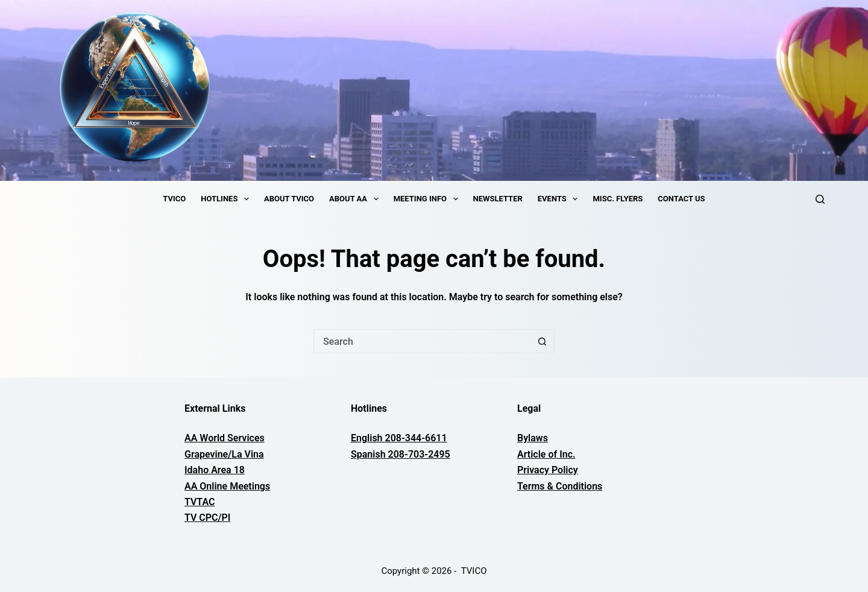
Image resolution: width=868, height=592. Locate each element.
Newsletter (498, 199)
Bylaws (533, 438)
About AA (356, 199)
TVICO (174, 199)
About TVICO (289, 199)
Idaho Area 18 (215, 470)
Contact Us (681, 199)
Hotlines (227, 199)
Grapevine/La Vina (224, 454)
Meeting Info (428, 199)
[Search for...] (422, 341)
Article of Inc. (546, 454)
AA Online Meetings (227, 486)
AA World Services (225, 438)
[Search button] (542, 341)
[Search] (820, 199)
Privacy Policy (548, 470)
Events (560, 199)
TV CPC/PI (207, 518)
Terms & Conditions (560, 486)
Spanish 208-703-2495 (401, 454)
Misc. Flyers (618, 199)
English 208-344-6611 (399, 438)
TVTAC (200, 502)
